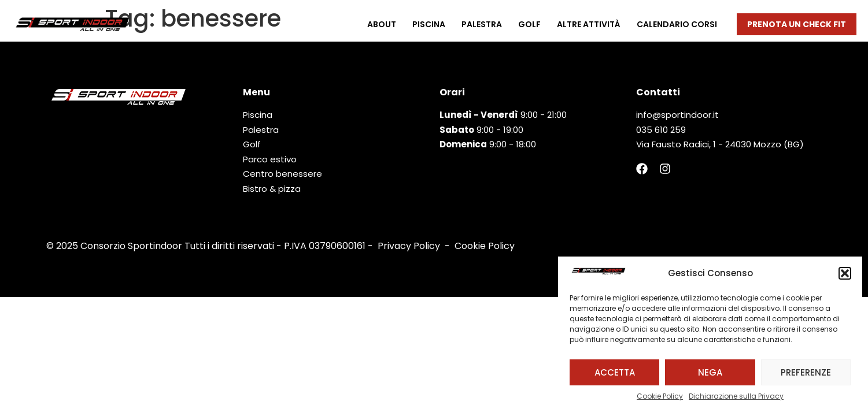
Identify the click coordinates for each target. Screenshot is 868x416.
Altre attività (589, 24)
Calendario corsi (677, 24)
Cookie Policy (660, 396)
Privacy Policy (409, 246)
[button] (845, 273)
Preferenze (806, 372)
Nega (710, 372)
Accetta (615, 372)
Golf (529, 24)
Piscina (429, 24)
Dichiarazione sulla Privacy (736, 396)
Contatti (658, 92)
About (382, 24)
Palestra (482, 24)
